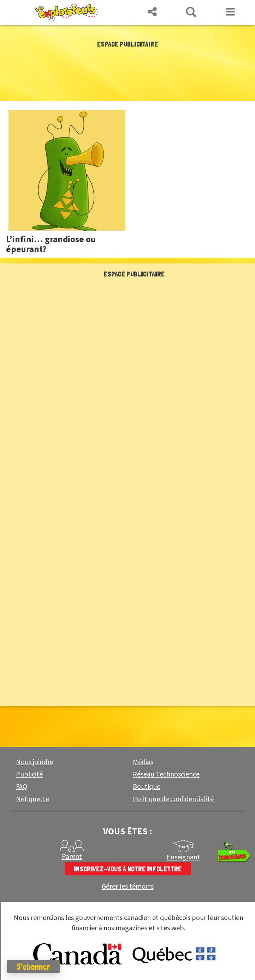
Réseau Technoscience (166, 774)
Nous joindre (35, 762)
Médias (143, 762)
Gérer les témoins (128, 887)
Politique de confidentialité (173, 799)
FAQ (22, 787)
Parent (72, 857)
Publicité (29, 774)
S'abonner (33, 967)
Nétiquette (32, 799)
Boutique (147, 787)
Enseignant (183, 857)
